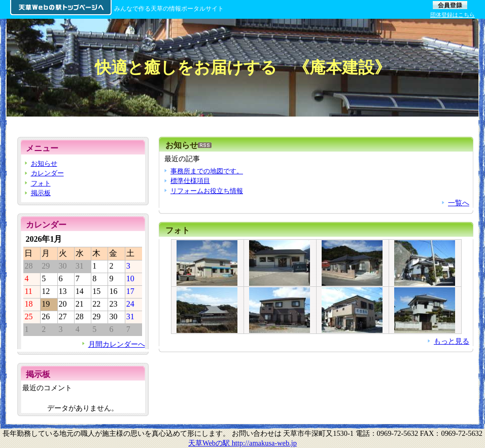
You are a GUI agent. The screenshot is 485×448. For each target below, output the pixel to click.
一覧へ (459, 203)
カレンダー (47, 173)
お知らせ (44, 163)
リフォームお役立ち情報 (207, 191)
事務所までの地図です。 (207, 171)
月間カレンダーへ (117, 344)
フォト (178, 230)
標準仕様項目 (190, 181)
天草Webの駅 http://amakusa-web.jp (243, 443)
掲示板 (41, 193)
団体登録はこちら (453, 15)
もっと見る (452, 341)
